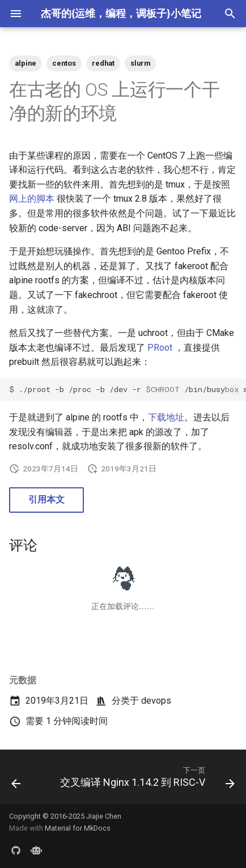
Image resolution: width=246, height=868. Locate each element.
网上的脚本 (32, 199)
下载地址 (166, 417)
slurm (140, 63)
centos (64, 63)
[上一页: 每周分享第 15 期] (16, 780)
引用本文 (46, 499)
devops (156, 701)
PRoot (160, 348)
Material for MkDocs (78, 828)
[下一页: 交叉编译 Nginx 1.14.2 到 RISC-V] (146, 780)
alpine (26, 63)
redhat (103, 63)
